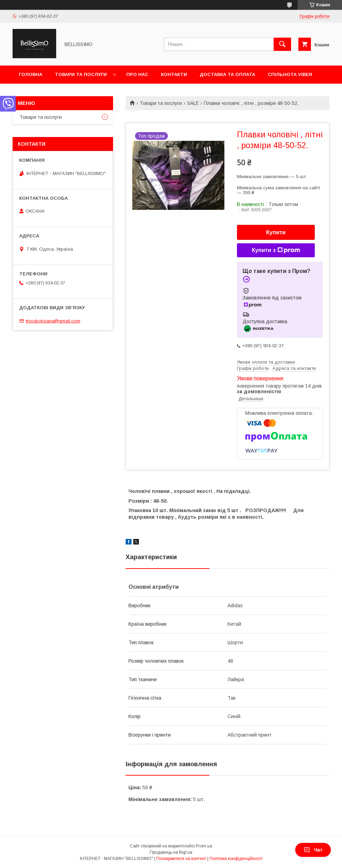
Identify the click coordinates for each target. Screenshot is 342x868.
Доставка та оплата (227, 74)
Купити (276, 232)
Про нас (137, 74)
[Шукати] (282, 44)
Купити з (276, 250)
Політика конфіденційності (236, 859)
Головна (31, 74)
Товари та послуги (81, 74)
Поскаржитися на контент (181, 859)
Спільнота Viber (290, 74)
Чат (313, 850)
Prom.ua (204, 846)
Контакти (174, 74)
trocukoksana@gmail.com (53, 321)
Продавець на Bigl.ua (171, 852)
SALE (193, 103)
